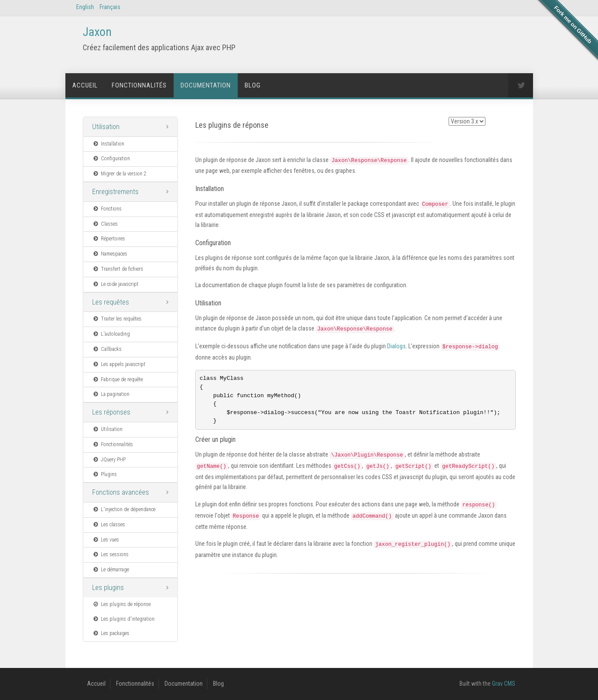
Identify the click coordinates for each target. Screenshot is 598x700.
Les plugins (108, 588)
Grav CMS (504, 684)
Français (110, 7)
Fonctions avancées (121, 492)
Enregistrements (115, 192)
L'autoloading (111, 334)
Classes (105, 224)
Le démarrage (111, 570)
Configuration (111, 159)
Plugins (105, 474)
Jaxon (97, 32)
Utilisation (106, 127)
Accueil (85, 85)
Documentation (206, 85)
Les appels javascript (119, 364)
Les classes (109, 525)
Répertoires (109, 239)
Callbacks (107, 349)
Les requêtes (111, 302)
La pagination (111, 394)
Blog (253, 85)
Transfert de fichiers (118, 269)
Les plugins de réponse (122, 604)
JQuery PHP (109, 460)
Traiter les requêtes (117, 319)
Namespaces (110, 254)
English (85, 7)
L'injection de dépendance (124, 509)
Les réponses (111, 412)
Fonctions (107, 209)
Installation (108, 144)
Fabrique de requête (118, 379)
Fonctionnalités (139, 85)
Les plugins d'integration (124, 619)
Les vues (106, 540)
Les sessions (111, 554)
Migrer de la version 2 (120, 174)
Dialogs (396, 346)
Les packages (111, 633)
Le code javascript (116, 284)
